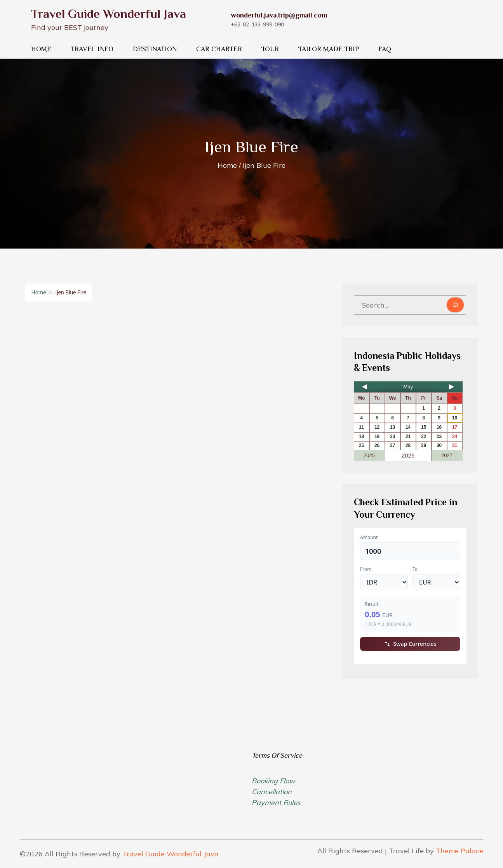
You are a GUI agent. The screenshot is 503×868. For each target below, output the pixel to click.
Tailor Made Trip (329, 49)
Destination (155, 49)
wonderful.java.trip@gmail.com (279, 15)
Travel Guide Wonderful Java (109, 14)
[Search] (455, 305)
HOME (41, 49)
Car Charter (219, 49)
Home (39, 292)
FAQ (385, 49)
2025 (369, 455)
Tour (270, 49)
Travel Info (92, 49)
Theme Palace (459, 851)
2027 (447, 455)
